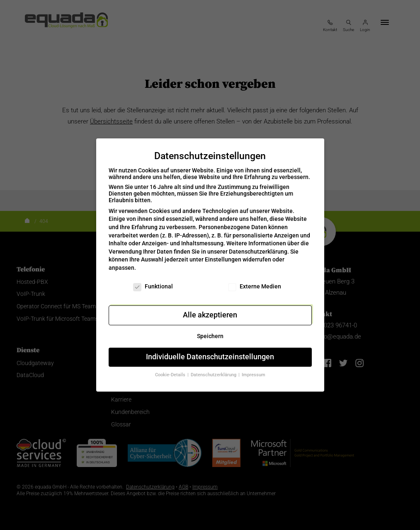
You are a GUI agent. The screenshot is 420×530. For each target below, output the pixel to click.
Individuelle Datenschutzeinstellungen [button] (210, 352)
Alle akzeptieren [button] (210, 310)
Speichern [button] (210, 331)
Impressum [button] (254, 370)
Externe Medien (255, 281)
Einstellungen (223, 254)
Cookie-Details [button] (171, 370)
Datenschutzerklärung (258, 246)
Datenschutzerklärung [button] (214, 370)
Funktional (153, 281)
